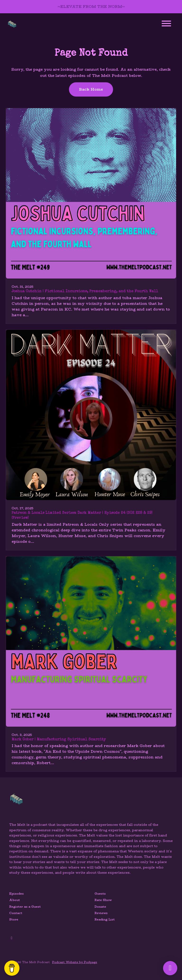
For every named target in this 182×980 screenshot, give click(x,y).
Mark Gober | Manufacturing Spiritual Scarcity (59, 740)
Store (14, 919)
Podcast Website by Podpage (75, 962)
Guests (100, 894)
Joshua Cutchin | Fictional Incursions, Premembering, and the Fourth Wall (85, 292)
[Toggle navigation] (166, 24)
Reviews (101, 913)
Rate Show (103, 900)
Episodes (16, 894)
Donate (100, 907)
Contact (16, 913)
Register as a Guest (25, 907)
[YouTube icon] (12, 938)
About (15, 900)
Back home (91, 89)
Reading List (105, 919)
